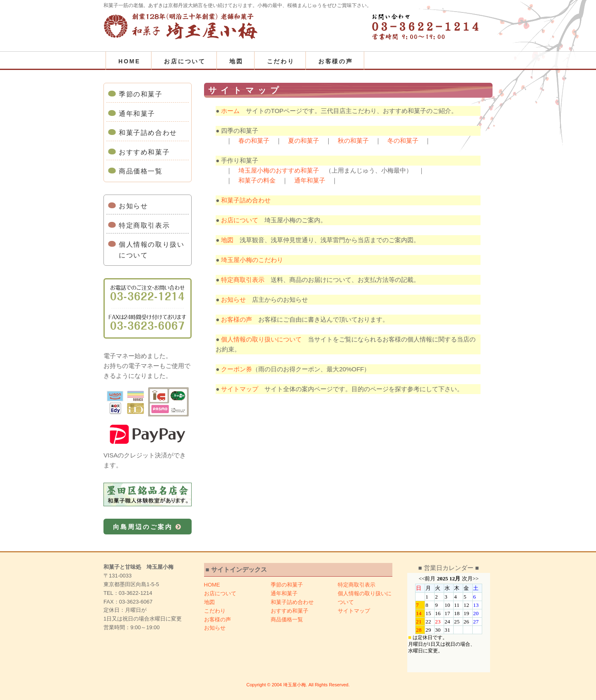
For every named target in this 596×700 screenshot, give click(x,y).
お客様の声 (336, 61)
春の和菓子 (254, 141)
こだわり (281, 61)
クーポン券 (237, 369)
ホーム (230, 111)
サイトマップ (240, 389)
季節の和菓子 (141, 94)
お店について (185, 61)
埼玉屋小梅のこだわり (252, 260)
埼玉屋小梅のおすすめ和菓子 (279, 170)
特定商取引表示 (144, 225)
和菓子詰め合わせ (148, 133)
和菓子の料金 (257, 180)
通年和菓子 (137, 114)
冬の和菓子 (403, 141)
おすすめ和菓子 (144, 152)
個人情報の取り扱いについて (151, 250)
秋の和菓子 (353, 141)
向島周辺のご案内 (148, 527)
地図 (236, 61)
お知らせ (133, 206)
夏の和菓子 (304, 141)
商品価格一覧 (141, 171)
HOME (129, 61)
